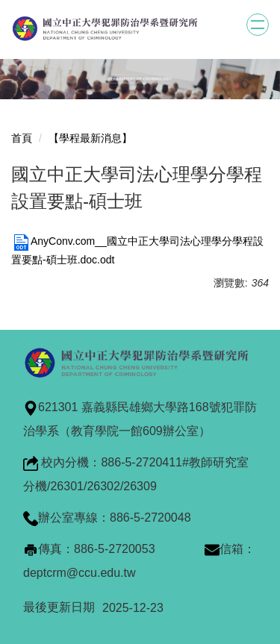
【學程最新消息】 (90, 138)
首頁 (22, 138)
